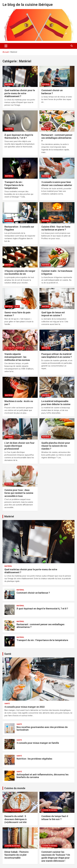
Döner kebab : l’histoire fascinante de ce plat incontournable (16, 855)
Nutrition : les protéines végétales (34, 759)
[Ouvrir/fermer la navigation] (6, 46)
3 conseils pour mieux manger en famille (38, 743)
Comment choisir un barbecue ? (33, 593)
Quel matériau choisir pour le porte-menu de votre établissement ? (20, 93)
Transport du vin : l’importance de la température (14, 185)
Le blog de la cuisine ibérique (28, 5)
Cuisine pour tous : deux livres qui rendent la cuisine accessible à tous (19, 493)
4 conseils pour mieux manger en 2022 (24, 707)
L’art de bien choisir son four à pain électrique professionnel (19, 446)
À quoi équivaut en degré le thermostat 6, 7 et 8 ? (42, 609)
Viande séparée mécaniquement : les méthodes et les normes (17, 357)
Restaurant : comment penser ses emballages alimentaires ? (57, 138)
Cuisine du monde (15, 788)
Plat (17, 306)
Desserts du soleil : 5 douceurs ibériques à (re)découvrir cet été (15, 819)
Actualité (10, 348)
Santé (8, 654)
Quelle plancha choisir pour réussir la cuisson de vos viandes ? (56, 446)
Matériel (9, 84)
